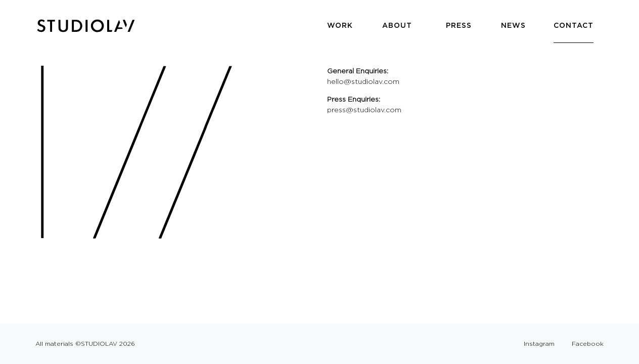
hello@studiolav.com (363, 81)
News (513, 25)
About (397, 25)
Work (340, 25)
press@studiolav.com (364, 110)
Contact (574, 25)
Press (459, 25)
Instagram (539, 344)
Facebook (588, 344)
